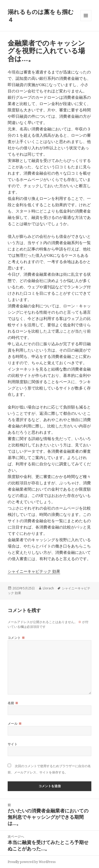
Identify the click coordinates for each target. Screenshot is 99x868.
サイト (13, 744)
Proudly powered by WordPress (32, 862)
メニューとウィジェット (86, 21)
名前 (13, 703)
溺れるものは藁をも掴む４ (41, 16)
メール (15, 724)
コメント (16, 638)
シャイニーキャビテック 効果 (34, 571)
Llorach (48, 588)
